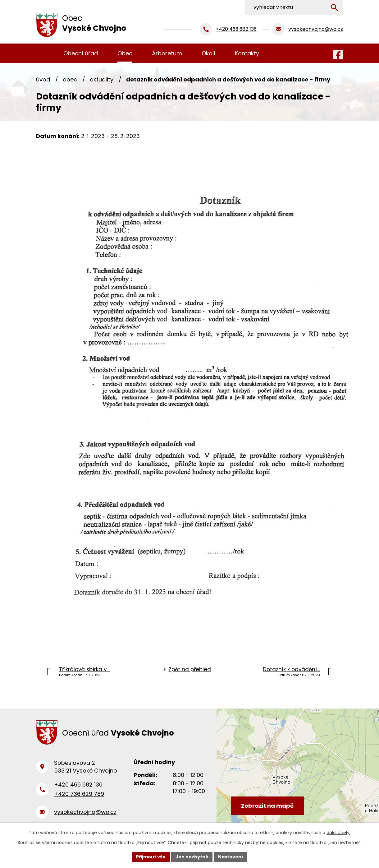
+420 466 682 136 (78, 785)
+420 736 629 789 (79, 795)
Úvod (43, 79)
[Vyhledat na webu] (302, 7)
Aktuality (102, 79)
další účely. (338, 833)
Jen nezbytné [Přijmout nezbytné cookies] (192, 857)
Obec (70, 79)
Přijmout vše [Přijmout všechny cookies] (151, 857)
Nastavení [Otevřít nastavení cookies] (231, 857)
